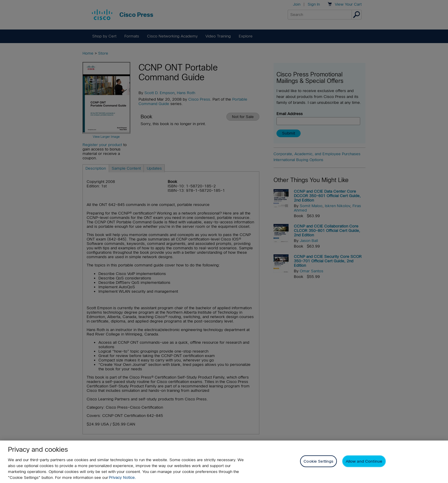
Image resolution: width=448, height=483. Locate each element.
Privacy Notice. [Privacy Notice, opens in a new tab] (122, 478)
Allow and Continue (364, 461)
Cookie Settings (318, 461)
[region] (224, 462)
